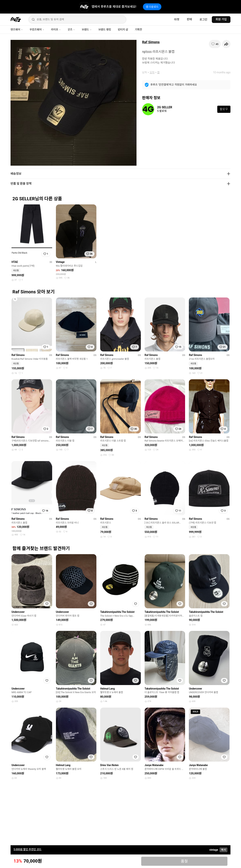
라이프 (56, 30)
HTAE (15, 262)
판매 (189, 19)
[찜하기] (215, 44)
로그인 (203, 20)
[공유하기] (226, 44)
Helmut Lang (107, 689)
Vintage (60, 262)
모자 (152, 72)
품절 (184, 861)
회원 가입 (221, 19)
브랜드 (87, 30)
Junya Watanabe (154, 765)
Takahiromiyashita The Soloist (117, 612)
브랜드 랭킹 (105, 30)
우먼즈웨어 (37, 30)
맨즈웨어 (17, 30)
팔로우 (224, 109)
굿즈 (71, 30)
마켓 (177, 20)
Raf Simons (151, 42)
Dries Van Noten (109, 765)
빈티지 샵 (123, 30)
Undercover (18, 612)
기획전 (138, 30)
